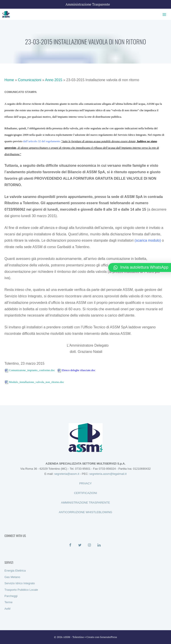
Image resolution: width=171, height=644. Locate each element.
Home (9, 80)
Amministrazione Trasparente (88, 4)
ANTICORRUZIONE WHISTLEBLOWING (85, 512)
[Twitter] (80, 545)
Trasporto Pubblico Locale (21, 590)
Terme (8, 602)
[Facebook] (70, 545)
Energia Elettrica (15, 571)
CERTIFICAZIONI (85, 493)
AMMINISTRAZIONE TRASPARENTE (85, 503)
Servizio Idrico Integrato (20, 583)
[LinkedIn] (99, 545)
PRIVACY (85, 483)
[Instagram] (89, 545)
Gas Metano (12, 577)
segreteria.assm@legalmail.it (108, 474)
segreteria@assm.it (67, 474)
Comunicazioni (30, 80)
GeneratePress (109, 637)
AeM (7, 609)
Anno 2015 (54, 80)
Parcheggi (11, 596)
